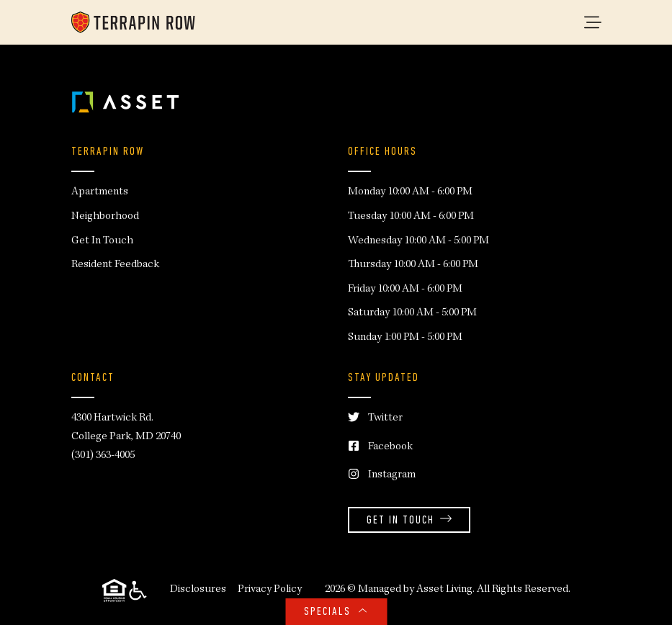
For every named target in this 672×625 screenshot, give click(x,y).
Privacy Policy (270, 590)
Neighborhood (105, 217)
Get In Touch (102, 241)
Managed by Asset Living (415, 590)
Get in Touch (409, 521)
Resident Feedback (115, 265)
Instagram (382, 476)
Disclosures (198, 590)
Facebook (380, 448)
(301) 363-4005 (103, 456)
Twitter (375, 419)
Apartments (100, 192)
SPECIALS (336, 612)
